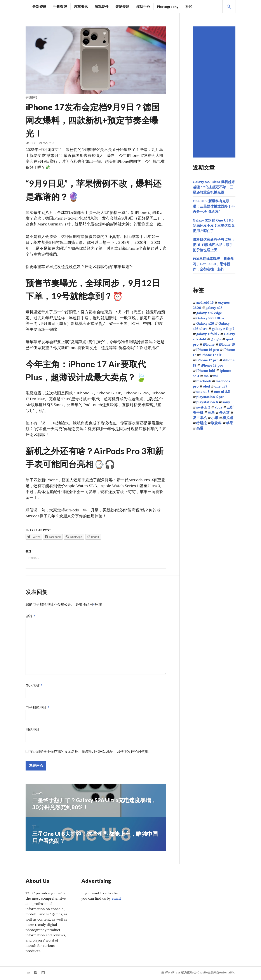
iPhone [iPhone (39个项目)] (209, 344)
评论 (30, 618)
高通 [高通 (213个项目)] (200, 428)
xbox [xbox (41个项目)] (219, 407)
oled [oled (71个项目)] (206, 386)
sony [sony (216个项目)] (226, 402)
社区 (189, 6)
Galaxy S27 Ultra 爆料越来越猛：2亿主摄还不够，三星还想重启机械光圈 (214, 187)
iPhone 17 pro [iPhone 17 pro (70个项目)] (207, 360)
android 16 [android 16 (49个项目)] (205, 302)
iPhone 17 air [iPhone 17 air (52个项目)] (211, 355)
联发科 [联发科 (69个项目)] (216, 423)
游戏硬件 (102, 6)
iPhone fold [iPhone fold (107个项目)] (206, 371)
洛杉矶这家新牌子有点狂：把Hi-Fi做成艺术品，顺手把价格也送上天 (214, 245)
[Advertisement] (215, 92)
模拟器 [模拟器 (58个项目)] (228, 418)
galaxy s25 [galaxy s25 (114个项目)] (214, 308)
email (116, 900)
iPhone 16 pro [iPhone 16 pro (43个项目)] (208, 350)
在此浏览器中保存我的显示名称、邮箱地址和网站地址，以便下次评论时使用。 (90, 753)
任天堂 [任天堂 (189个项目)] (224, 412)
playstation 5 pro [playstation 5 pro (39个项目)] (210, 397)
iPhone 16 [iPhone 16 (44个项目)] (227, 344)
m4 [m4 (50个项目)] (206, 376)
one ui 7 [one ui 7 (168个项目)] (221, 386)
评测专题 (122, 6)
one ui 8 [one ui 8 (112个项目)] (203, 391)
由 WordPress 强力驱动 (177, 974)
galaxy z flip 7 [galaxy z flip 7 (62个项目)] (223, 329)
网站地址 (33, 731)
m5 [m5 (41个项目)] (216, 376)
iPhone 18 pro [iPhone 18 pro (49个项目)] (212, 365)
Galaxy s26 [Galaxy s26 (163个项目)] (205, 323)
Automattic (227, 974)
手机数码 (60, 6)
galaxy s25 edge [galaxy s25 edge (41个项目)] (209, 313)
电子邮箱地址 (37, 709)
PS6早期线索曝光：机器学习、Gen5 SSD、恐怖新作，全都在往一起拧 (213, 264)
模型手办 (143, 6)
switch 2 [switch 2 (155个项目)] (203, 407)
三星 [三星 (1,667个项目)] (211, 412)
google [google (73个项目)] (216, 339)
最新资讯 (39, 6)
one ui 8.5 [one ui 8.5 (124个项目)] (222, 391)
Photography (168, 6)
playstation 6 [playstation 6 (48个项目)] (207, 402)
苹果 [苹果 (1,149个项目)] (230, 423)
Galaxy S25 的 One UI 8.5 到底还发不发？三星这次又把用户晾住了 (214, 225)
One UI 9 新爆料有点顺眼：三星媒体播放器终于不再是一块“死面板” (214, 206)
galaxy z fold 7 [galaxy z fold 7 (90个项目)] (208, 334)
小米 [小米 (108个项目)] (215, 418)
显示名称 (34, 687)
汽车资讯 (81, 6)
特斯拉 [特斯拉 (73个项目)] (202, 423)
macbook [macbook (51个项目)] (204, 381)
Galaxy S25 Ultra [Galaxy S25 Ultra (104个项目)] (210, 318)
